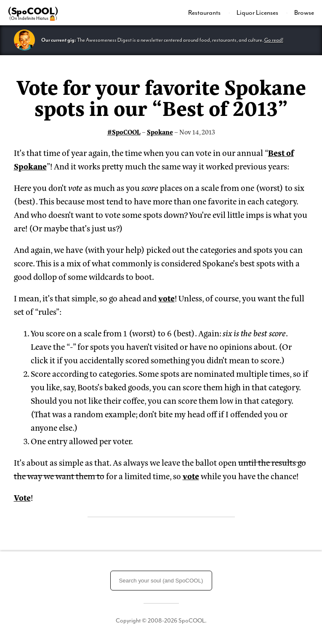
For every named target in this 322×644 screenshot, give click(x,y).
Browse (304, 13)
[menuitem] (209, 13)
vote (166, 298)
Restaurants (205, 13)
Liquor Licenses (258, 13)
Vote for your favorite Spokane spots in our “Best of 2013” (161, 97)
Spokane (160, 132)
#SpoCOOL (124, 132)
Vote (22, 497)
